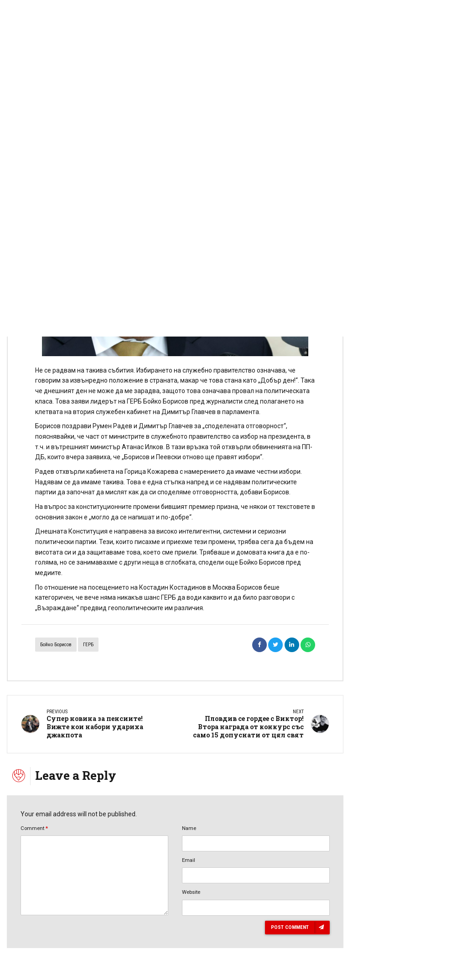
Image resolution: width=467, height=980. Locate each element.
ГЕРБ (88, 645)
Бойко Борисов (56, 645)
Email (189, 860)
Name (189, 828)
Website (191, 892)
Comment (34, 828)
